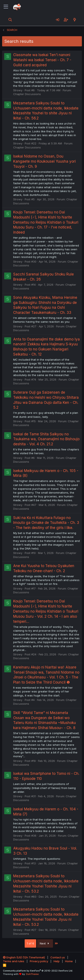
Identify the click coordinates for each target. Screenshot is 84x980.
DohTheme (32, 974)
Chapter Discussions (27, 94)
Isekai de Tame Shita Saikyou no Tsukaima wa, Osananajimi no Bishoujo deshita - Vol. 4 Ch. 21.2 (46, 439)
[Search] (10, 20)
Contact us (58, 957)
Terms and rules (14, 961)
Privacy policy (39, 961)
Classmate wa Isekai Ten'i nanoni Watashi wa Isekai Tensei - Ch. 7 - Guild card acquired (42, 60)
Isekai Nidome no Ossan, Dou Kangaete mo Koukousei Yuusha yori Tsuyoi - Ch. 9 (44, 161)
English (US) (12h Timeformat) (24, 957)
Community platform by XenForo (38, 971)
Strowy (18, 90)
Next (45, 943)
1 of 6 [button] (30, 943)
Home (69, 961)
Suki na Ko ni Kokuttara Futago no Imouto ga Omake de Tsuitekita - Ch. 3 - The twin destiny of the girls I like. (46, 523)
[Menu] (6, 7)
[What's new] (75, 20)
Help (57, 961)
